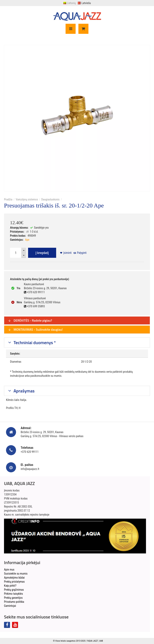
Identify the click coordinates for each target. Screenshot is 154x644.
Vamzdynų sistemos (27, 199)
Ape (27, 240)
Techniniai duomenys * (34, 343)
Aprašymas (24, 391)
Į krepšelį (42, 253)
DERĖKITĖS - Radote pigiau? (30, 320)
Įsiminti (67, 253)
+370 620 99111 (30, 452)
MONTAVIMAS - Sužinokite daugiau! (35, 329)
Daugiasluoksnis (50, 199)
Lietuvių (69, 3)
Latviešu (84, 3)
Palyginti (82, 253)
